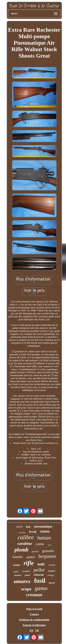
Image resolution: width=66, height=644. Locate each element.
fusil (40, 581)
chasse (39, 575)
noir (41, 564)
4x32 (49, 545)
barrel (52, 583)
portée (35, 551)
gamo (41, 588)
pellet (39, 570)
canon (45, 531)
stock (19, 527)
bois (28, 527)
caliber (16, 572)
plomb (21, 550)
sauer (52, 571)
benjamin (47, 556)
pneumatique (43, 526)
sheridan (22, 532)
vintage (51, 575)
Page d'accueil (34, 609)
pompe (17, 565)
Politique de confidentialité (34, 620)
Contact (34, 614)
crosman (34, 595)
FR (37, 631)
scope (26, 589)
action (31, 557)
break (33, 532)
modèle (26, 571)
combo (40, 544)
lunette (18, 557)
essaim (52, 565)
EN (31, 631)
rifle (29, 563)
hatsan (44, 538)
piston (27, 575)
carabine (25, 544)
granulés (48, 551)
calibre (26, 537)
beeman (18, 575)
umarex (22, 581)
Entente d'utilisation (34, 625)
